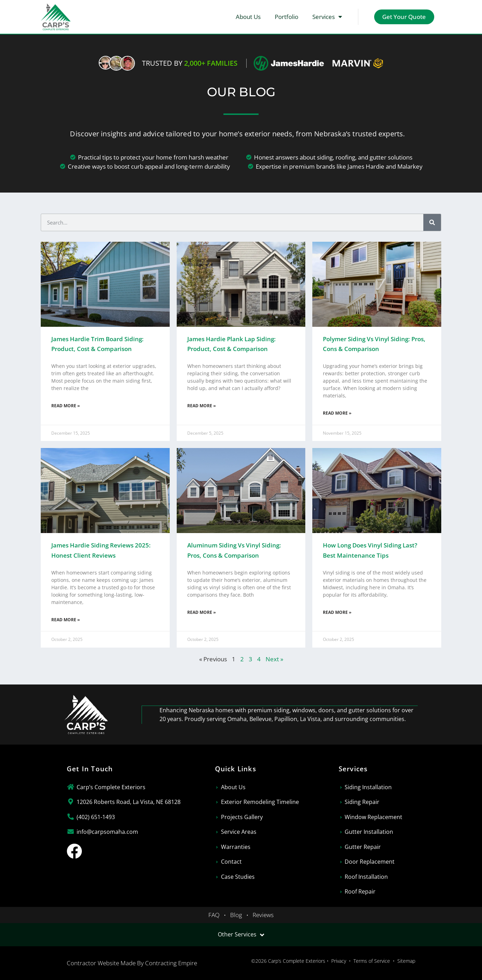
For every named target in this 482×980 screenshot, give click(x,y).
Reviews (263, 915)
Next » (274, 659)
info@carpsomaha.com (107, 832)
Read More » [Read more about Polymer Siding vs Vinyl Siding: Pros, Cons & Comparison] (337, 413)
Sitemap (406, 961)
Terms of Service (372, 961)
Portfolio (286, 17)
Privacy (339, 961)
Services (327, 17)
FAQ (214, 915)
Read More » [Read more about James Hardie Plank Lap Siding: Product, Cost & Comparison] (201, 406)
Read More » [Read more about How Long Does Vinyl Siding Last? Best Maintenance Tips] (337, 612)
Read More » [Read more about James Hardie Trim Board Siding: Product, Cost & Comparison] (66, 406)
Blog (236, 915)
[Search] (432, 222)
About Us (248, 17)
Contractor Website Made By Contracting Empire (132, 963)
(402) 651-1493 (96, 817)
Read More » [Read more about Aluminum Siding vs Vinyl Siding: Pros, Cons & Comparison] (201, 612)
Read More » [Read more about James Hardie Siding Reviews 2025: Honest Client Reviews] (66, 620)
